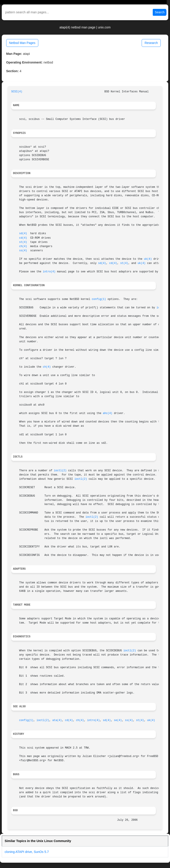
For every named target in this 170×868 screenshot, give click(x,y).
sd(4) (23, 234)
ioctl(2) (60, 471)
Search (160, 12)
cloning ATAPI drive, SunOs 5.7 (27, 852)
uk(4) (148, 259)
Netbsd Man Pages (22, 43)
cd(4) (23, 238)
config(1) (99, 299)
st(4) (23, 242)
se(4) (118, 720)
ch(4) (23, 246)
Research (151, 43)
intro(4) (49, 272)
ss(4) (23, 251)
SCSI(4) (17, 92)
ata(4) (57, 720)
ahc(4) (108, 413)
